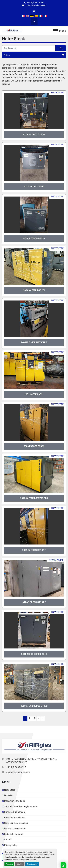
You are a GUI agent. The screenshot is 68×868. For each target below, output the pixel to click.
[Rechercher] (29, 48)
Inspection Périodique (14, 801)
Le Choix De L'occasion (15, 829)
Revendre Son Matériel (15, 817)
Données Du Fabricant (15, 812)
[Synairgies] (34, 746)
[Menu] (55, 31)
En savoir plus (32, 864)
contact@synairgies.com (35, 5)
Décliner (20, 864)
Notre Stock (10, 790)
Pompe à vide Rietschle (34, 342)
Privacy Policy (11, 845)
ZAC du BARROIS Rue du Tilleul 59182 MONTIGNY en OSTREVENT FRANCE (32, 761)
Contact (8, 840)
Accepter (9, 864)
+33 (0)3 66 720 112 (36, 3)
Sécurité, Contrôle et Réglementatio (21, 806)
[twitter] (34, 11)
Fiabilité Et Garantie (14, 834)
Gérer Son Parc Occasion (16, 823)
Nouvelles (9, 795)
